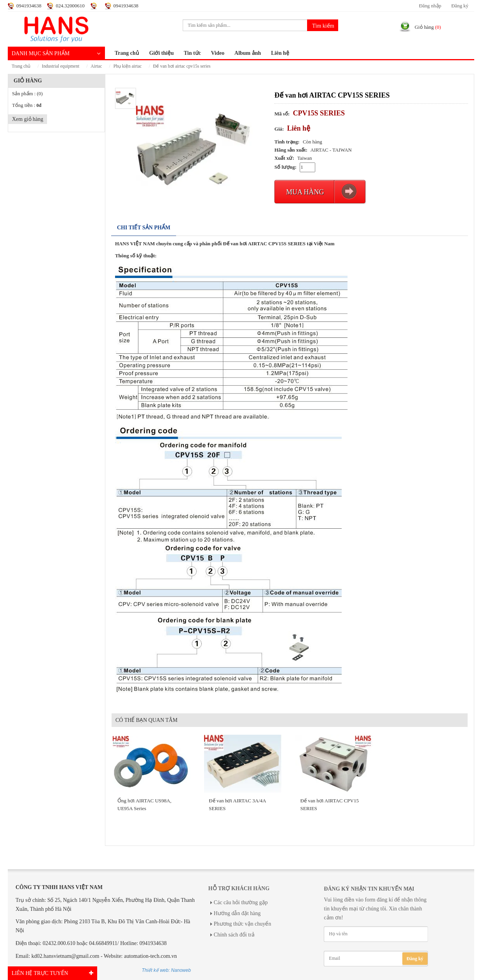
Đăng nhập (430, 6)
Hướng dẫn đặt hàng (237, 913)
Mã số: (282, 114)
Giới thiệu (162, 53)
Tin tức (192, 53)
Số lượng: (286, 167)
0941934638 (29, 6)
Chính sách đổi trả (234, 935)
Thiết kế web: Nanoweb (166, 970)
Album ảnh (248, 53)
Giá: (279, 129)
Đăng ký (460, 6)
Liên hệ (280, 53)
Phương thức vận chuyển (243, 924)
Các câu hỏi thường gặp (241, 902)
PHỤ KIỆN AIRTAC (128, 66)
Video (218, 53)
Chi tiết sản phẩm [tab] (144, 228)
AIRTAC (96, 66)
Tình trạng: (287, 142)
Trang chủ (127, 53)
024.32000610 (70, 6)
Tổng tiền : (27, 105)
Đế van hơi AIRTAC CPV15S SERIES (182, 66)
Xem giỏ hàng (28, 119)
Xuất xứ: (284, 158)
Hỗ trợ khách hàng (239, 888)
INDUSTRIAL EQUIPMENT (61, 66)
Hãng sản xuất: (291, 150)
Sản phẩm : (27, 94)
